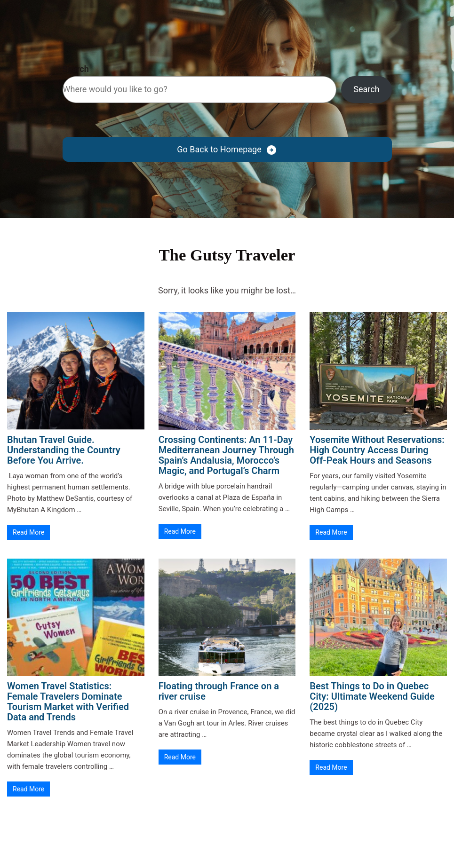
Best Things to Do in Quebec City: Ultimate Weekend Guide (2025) (372, 696)
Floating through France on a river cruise (219, 691)
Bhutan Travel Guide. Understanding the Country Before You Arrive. (64, 450)
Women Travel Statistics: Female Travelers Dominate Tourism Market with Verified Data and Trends (68, 702)
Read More (28, 532)
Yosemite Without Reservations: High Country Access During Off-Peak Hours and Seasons (377, 450)
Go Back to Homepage (219, 149)
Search (76, 69)
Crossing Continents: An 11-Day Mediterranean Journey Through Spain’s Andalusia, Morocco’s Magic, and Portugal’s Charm (226, 455)
